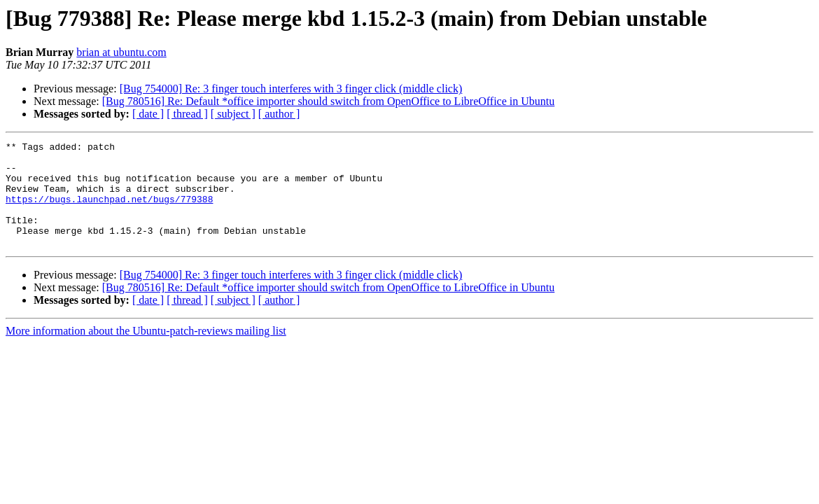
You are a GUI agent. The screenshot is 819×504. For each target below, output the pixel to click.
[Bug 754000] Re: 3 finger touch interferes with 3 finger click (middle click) (291, 89)
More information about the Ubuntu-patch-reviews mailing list (146, 352)
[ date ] (148, 114)
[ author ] (279, 114)
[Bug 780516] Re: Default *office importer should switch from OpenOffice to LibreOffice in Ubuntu (329, 101)
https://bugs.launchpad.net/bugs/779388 (109, 211)
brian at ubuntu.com (121, 52)
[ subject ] (233, 114)
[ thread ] (187, 114)
